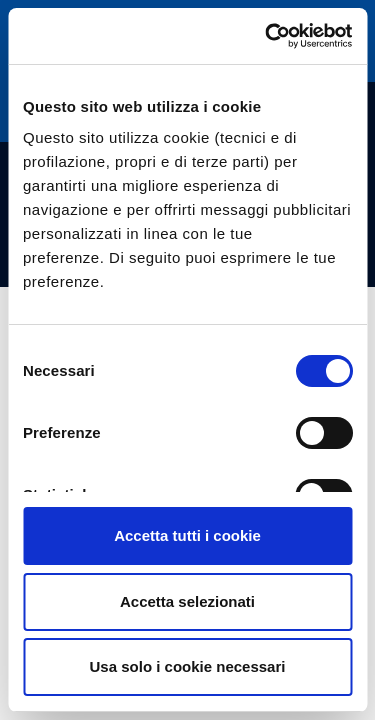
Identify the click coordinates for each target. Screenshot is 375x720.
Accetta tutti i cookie (187, 535)
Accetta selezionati (187, 601)
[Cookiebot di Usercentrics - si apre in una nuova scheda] (267, 36)
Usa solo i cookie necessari (188, 666)
